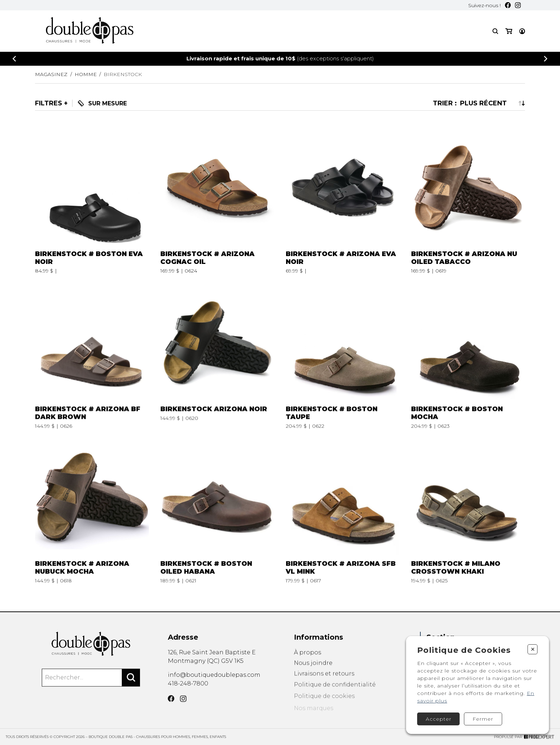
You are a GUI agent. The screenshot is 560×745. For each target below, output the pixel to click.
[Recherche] (495, 31)
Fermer (483, 719)
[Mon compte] (522, 31)
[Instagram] (518, 5)
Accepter (439, 719)
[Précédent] (14, 59)
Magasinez (51, 74)
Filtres (49, 103)
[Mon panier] (509, 31)
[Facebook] (508, 5)
